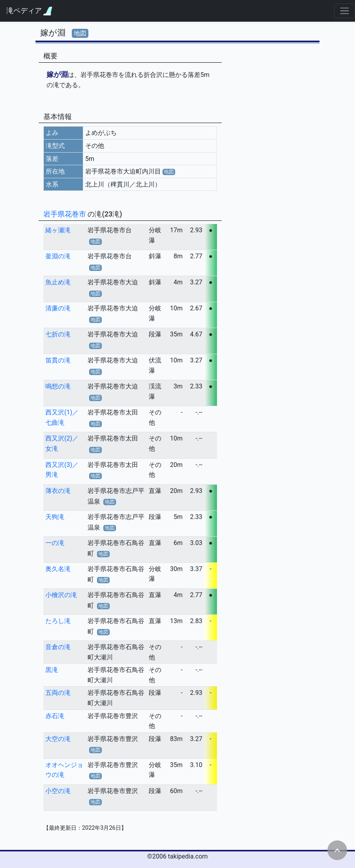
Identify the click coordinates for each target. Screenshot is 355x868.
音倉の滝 (58, 647)
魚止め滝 (58, 282)
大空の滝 (58, 739)
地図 (80, 33)
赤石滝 (55, 716)
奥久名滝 (58, 569)
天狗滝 (55, 517)
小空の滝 (58, 791)
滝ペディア (29, 11)
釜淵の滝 (58, 256)
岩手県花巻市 (65, 214)
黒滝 (52, 670)
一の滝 (55, 543)
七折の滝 (58, 334)
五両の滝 (58, 693)
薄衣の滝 (58, 491)
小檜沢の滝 (61, 595)
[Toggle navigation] (345, 11)
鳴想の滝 (58, 386)
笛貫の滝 (58, 360)
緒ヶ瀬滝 (58, 230)
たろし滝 (58, 621)
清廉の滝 (58, 308)
